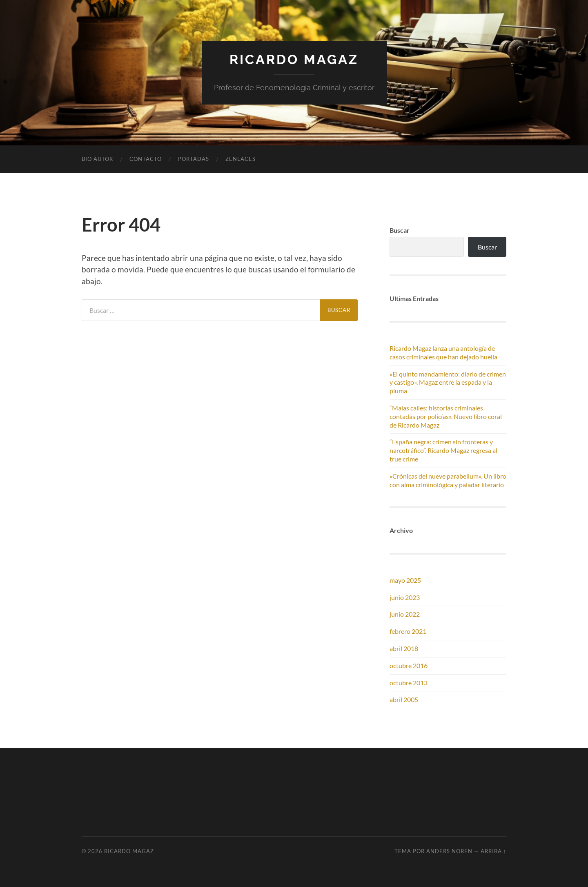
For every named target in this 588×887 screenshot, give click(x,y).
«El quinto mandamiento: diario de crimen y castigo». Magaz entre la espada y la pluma (448, 382)
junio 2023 (405, 597)
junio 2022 (405, 614)
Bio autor (97, 159)
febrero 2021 (408, 631)
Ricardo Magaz (294, 59)
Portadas (194, 159)
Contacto (146, 159)
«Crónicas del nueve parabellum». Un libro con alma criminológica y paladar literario (448, 480)
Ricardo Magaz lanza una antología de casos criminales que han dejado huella (443, 352)
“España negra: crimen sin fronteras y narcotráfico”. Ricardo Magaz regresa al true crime (443, 450)
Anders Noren (449, 851)
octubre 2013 (409, 683)
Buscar (487, 247)
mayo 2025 (405, 580)
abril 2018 (404, 648)
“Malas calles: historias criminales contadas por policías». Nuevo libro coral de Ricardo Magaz (446, 416)
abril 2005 (404, 699)
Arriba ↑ (493, 851)
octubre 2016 (409, 665)
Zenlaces (241, 159)
